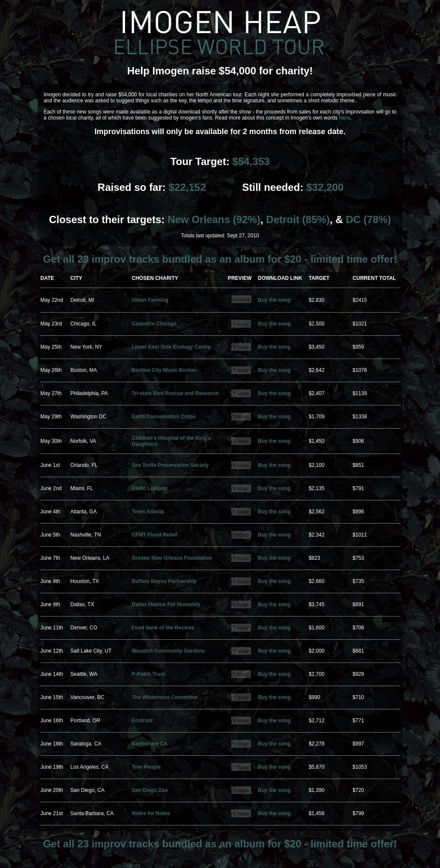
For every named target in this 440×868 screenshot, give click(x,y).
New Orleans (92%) (214, 219)
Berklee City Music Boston (164, 370)
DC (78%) (368, 219)
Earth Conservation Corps (163, 417)
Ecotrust (142, 721)
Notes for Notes (151, 813)
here (344, 118)
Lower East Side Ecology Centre (171, 347)
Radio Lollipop (149, 488)
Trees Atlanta (148, 512)
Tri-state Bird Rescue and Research (175, 393)
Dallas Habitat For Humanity (166, 604)
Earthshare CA (149, 744)
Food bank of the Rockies (163, 628)
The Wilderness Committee (165, 697)
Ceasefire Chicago (154, 324)
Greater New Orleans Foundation (172, 558)
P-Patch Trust (148, 674)
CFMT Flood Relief (154, 535)
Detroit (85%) (298, 219)
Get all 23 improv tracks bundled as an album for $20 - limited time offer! (220, 259)
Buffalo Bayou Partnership (164, 581)
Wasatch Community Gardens (168, 651)
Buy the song (274, 300)
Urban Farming (150, 300)
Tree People (146, 767)
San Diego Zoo (150, 790)
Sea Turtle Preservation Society (170, 465)
